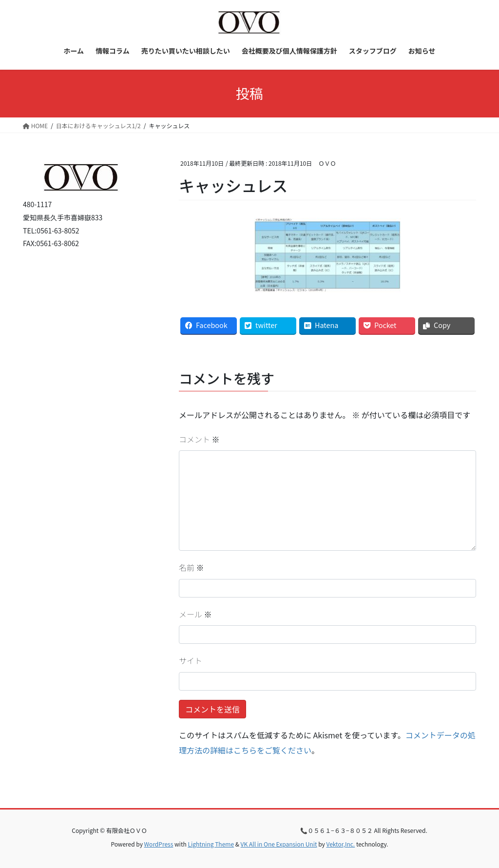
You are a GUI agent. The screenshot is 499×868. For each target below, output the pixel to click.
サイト (191, 660)
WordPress (159, 844)
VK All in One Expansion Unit (279, 844)
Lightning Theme (211, 844)
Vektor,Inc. (340, 844)
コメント (199, 439)
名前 (192, 567)
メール (195, 614)
